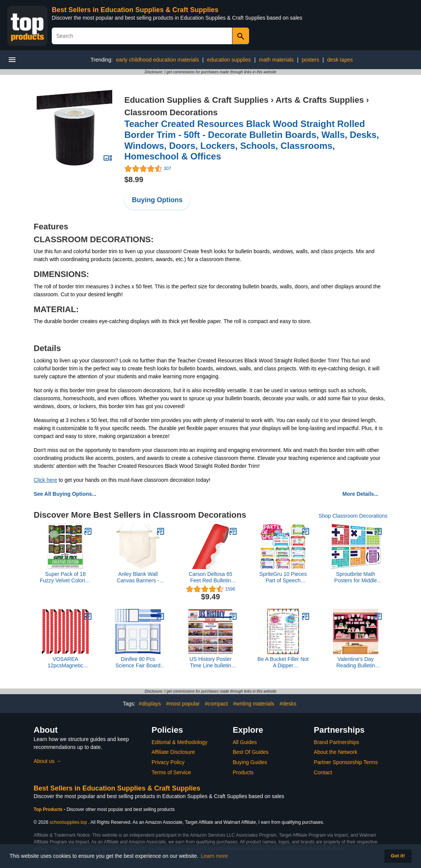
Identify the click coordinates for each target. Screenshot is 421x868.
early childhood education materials (157, 60)
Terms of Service (171, 772)
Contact (323, 772)
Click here (45, 480)
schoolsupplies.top (68, 822)
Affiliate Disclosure (173, 752)
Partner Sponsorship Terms (346, 762)
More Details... (360, 494)
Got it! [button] (398, 856)
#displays (150, 704)
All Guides (245, 742)
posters (310, 60)
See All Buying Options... (65, 494)
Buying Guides (250, 762)
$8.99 (134, 179)
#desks (288, 704)
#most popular (183, 704)
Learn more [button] (215, 856)
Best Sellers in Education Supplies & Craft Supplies (135, 10)
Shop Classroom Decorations (353, 516)
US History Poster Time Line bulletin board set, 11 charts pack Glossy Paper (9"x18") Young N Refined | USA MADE (210, 662)
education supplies (229, 60)
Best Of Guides (251, 752)
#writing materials (254, 704)
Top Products (49, 809)
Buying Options (157, 200)
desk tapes (340, 60)
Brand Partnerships (336, 742)
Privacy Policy (168, 762)
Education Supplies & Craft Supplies (196, 100)
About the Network (335, 752)
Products (243, 772)
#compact (216, 704)
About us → (47, 761)
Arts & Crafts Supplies (320, 100)
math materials (276, 60)
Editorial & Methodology (180, 742)
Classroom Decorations (171, 112)
